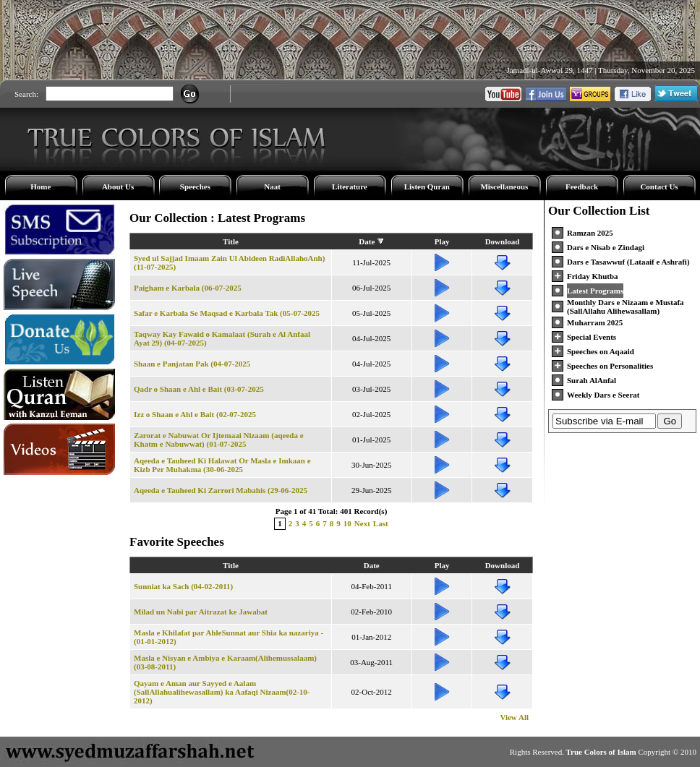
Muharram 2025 (595, 322)
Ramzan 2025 (590, 233)
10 (347, 523)
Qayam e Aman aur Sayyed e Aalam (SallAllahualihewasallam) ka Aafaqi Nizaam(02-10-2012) (222, 692)
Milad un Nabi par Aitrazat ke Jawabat (201, 612)
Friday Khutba (593, 276)
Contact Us (659, 187)
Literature (350, 187)
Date (367, 241)
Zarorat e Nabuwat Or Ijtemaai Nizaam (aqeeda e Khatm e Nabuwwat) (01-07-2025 (219, 440)
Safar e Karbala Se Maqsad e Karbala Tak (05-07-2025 (227, 313)
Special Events (592, 337)
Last (381, 523)
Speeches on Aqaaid (601, 351)
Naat (272, 187)
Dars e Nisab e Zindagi (606, 247)
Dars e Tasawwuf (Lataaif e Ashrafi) (628, 262)
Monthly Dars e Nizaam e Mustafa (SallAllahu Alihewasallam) (626, 307)
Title (231, 241)
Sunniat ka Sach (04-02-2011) (183, 586)
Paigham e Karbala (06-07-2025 (188, 288)
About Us (118, 187)
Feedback (582, 187)
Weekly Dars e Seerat (603, 395)
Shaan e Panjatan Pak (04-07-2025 (192, 364)
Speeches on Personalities (610, 366)
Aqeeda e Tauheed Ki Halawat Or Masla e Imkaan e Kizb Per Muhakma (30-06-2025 (222, 465)
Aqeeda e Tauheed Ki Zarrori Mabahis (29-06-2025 (221, 490)
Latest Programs (595, 291)
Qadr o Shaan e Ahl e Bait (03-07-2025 (199, 389)
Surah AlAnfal (592, 380)
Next (362, 523)
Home (40, 187)
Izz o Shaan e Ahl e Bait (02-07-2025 (195, 414)
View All (514, 717)
